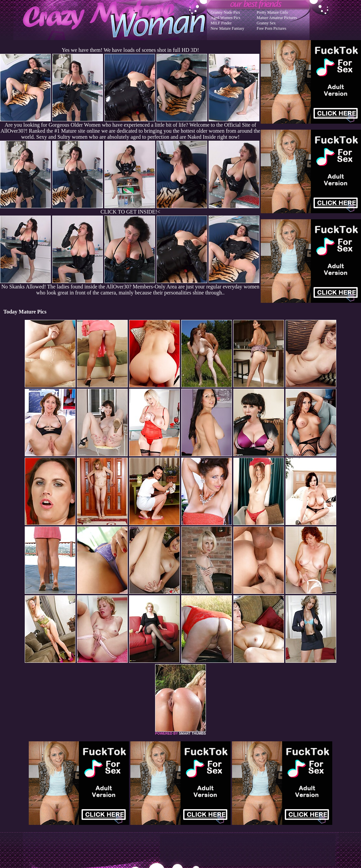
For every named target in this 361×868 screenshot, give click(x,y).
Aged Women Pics (225, 18)
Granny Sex (266, 23)
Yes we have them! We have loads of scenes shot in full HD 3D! (130, 50)
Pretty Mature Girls (272, 12)
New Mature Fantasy (227, 28)
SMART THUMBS (192, 733)
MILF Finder (221, 23)
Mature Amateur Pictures (277, 18)
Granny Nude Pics (225, 12)
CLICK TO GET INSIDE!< (130, 212)
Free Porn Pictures (272, 28)
